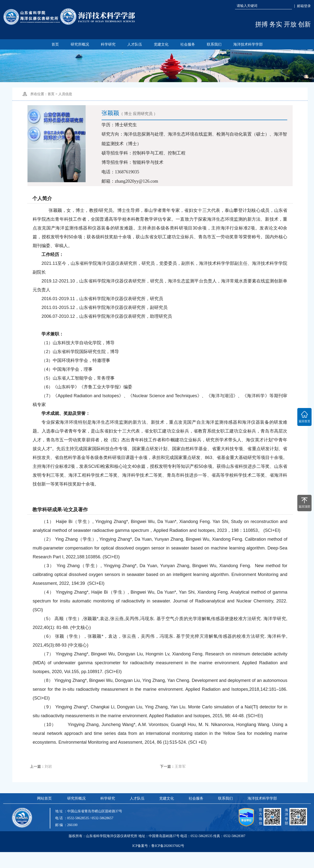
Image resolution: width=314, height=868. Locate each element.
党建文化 (161, 44)
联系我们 (215, 44)
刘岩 (48, 778)
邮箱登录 (304, 6)
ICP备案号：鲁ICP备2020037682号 (158, 862)
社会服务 (188, 44)
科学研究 (107, 44)
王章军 (180, 778)
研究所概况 (79, 44)
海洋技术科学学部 (249, 44)
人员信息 (65, 94)
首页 (54, 44)
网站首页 (44, 814)
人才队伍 (134, 44)
